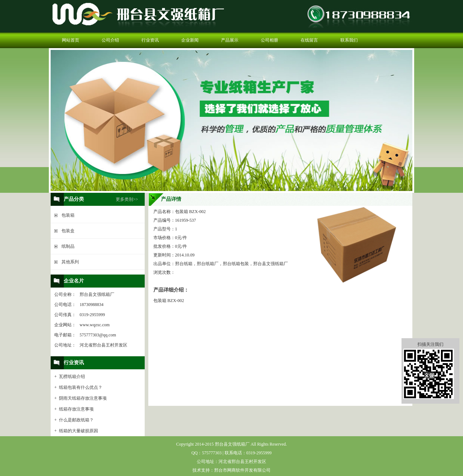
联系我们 (349, 40)
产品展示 (230, 40)
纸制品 (68, 246)
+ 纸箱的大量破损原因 (76, 431)
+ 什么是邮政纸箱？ (74, 420)
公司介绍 (110, 40)
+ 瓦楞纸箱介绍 (70, 377)
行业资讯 (150, 40)
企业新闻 (190, 40)
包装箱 (68, 215)
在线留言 (309, 40)
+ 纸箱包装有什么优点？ (78, 387)
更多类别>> (127, 199)
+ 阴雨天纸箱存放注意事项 (80, 398)
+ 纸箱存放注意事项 (74, 409)
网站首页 (71, 40)
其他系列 (70, 262)
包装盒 (68, 231)
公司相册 (269, 40)
